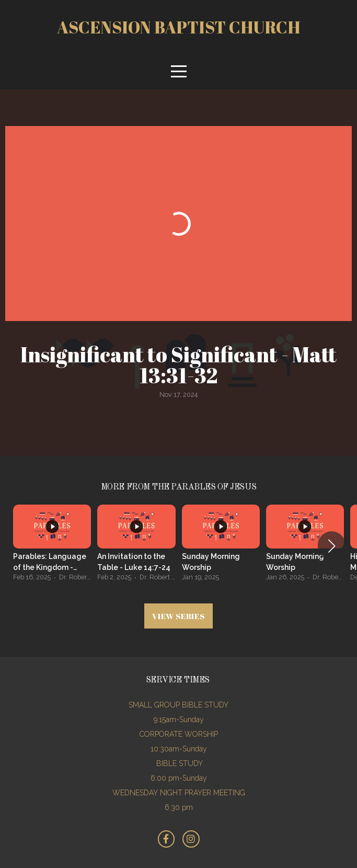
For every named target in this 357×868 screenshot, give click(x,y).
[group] (52, 546)
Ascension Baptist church (179, 27)
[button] (332, 546)
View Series (178, 616)
